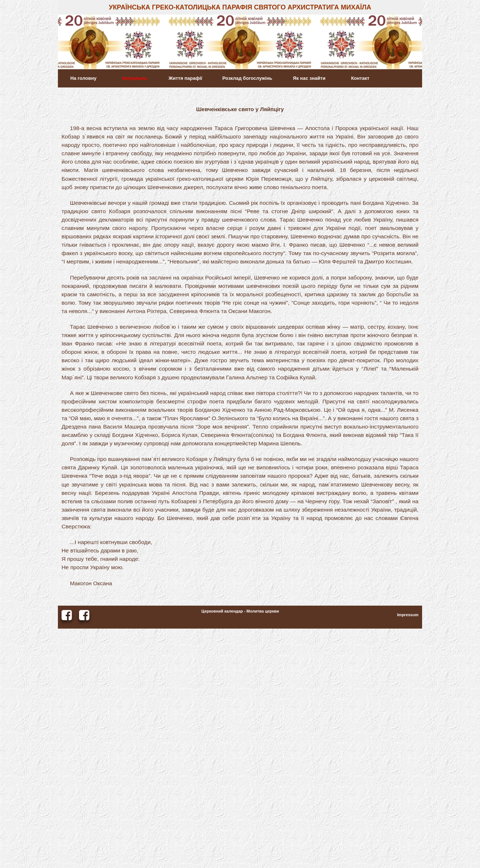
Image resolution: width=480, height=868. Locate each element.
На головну (83, 78)
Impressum (408, 615)
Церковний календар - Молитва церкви (240, 611)
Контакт (360, 78)
